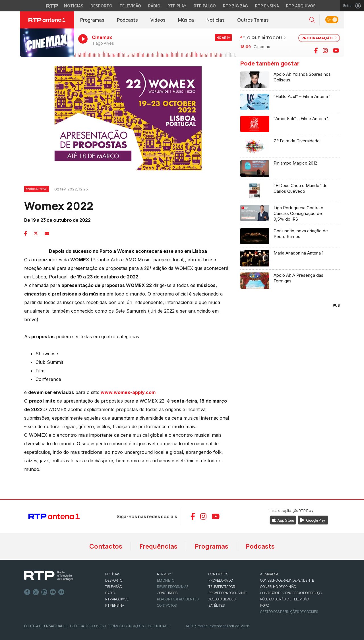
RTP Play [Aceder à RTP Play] (177, 6)
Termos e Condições (126, 626)
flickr (61, 592)
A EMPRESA (269, 574)
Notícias (216, 20)
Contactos (106, 546)
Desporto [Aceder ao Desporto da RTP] (101, 6)
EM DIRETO (166, 580)
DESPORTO (114, 580)
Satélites (217, 605)
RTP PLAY (164, 574)
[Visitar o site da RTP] (52, 6)
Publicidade (159, 626)
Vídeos (158, 20)
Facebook (27, 592)
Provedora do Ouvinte (228, 593)
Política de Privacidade (45, 626)
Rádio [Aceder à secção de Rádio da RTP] (154, 6)
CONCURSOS (167, 593)
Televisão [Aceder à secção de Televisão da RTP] (130, 6)
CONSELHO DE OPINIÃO (278, 587)
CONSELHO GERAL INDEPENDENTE (287, 580)
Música (186, 20)
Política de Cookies (87, 626)
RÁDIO (110, 593)
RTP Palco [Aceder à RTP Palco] (205, 6)
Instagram (44, 592)
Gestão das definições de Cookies (289, 612)
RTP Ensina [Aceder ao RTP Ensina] (267, 6)
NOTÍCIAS (113, 574)
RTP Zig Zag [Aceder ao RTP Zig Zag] (235, 6)
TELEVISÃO (114, 587)
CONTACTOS (218, 574)
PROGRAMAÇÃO (319, 38)
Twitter (36, 592)
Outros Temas (253, 20)
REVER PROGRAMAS (173, 587)
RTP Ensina (115, 605)
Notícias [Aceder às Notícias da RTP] (74, 6)
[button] (312, 20)
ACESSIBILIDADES (222, 599)
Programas (92, 20)
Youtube (53, 592)
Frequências (158, 546)
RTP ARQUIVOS (117, 599)
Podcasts (127, 20)
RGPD (265, 605)
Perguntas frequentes (178, 599)
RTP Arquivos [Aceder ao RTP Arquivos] (301, 6)
